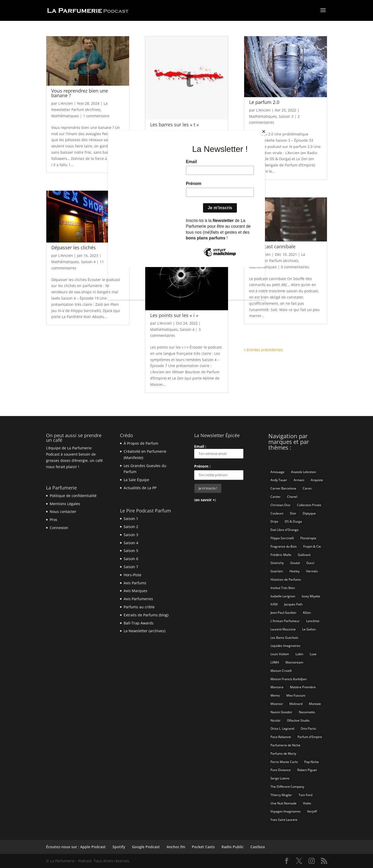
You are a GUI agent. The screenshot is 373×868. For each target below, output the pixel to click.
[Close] (264, 132)
